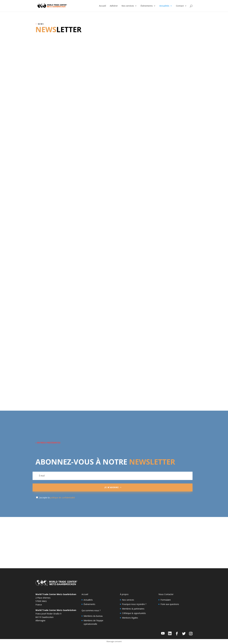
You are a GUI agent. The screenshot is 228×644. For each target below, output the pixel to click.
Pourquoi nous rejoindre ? (134, 604)
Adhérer (114, 6)
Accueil (103, 6)
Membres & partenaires (133, 609)
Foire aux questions (170, 604)
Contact (180, 6)
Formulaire (166, 600)
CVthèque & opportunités (134, 613)
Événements (147, 6)
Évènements (89, 604)
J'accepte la (57, 498)
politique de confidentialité (63, 498)
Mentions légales (130, 618)
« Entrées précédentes (48, 443)
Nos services (128, 6)
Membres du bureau (93, 616)
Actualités (164, 6)
